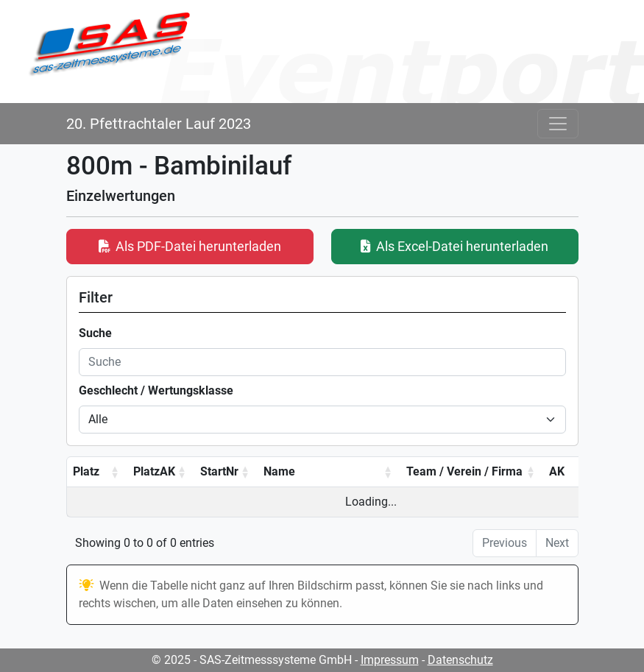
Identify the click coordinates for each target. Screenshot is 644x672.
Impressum (390, 660)
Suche (95, 333)
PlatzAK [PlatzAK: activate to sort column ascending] (154, 471)
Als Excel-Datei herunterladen (454, 247)
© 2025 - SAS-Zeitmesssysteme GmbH (252, 660)
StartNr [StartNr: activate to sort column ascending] (219, 471)
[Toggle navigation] (558, 124)
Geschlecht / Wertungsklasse (156, 390)
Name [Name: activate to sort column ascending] (279, 471)
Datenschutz (460, 660)
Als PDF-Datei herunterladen (190, 247)
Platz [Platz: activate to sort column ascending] (86, 471)
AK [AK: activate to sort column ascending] (557, 471)
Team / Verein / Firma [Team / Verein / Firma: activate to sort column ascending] (464, 471)
